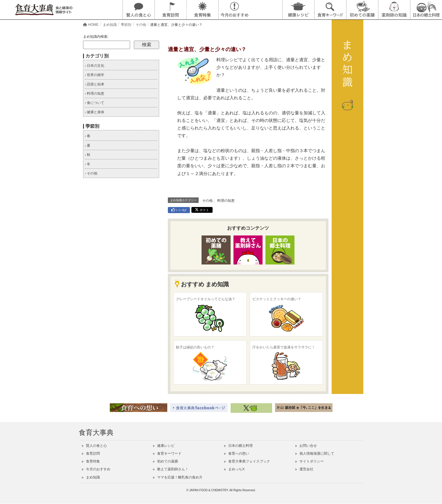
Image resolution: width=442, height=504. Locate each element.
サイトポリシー (310, 461)
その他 (207, 201)
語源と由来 (95, 84)
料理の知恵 (226, 201)
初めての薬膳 (166, 461)
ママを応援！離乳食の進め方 (178, 477)
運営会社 (304, 469)
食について (95, 103)
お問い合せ (306, 446)
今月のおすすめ (96, 469)
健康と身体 (95, 112)
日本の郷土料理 (238, 446)
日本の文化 (95, 66)
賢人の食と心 (94, 446)
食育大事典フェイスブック (247, 461)
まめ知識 (91, 477)
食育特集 (91, 461)
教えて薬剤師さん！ (171, 469)
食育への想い (237, 453)
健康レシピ (164, 446)
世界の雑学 (95, 75)
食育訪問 (91, 453)
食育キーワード (167, 453)
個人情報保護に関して (315, 453)
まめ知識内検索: (96, 37)
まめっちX (234, 469)
